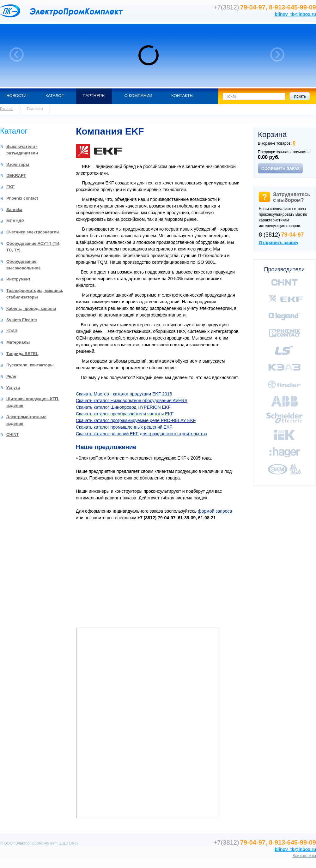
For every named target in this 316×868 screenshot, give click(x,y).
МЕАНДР (15, 221)
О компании (138, 96)
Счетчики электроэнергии (33, 232)
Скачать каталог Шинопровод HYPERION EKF (123, 407)
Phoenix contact (22, 198)
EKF (10, 187)
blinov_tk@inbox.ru (295, 14)
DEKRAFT (16, 175)
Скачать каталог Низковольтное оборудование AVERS (132, 401)
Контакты (182, 96)
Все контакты (304, 856)
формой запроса (215, 511)
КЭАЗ (12, 331)
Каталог (55, 96)
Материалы (18, 342)
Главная (7, 109)
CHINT (13, 434)
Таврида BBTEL (22, 354)
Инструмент (18, 279)
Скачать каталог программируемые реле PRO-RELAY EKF (136, 420)
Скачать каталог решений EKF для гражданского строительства (142, 434)
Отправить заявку (279, 243)
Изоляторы (18, 164)
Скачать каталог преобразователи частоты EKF (125, 414)
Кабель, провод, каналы (31, 308)
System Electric (22, 320)
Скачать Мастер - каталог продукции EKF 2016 (124, 394)
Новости (16, 96)
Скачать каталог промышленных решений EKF (124, 427)
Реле (11, 376)
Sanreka (14, 210)
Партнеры (94, 96)
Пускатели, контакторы (30, 365)
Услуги (13, 387)
